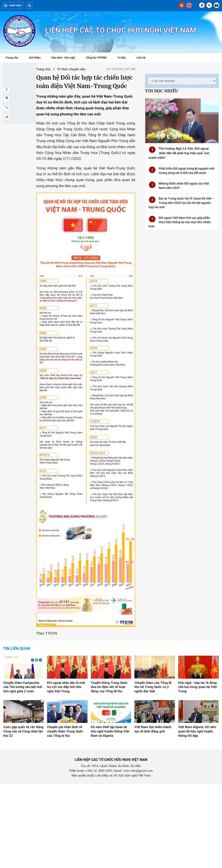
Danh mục (13, 6)
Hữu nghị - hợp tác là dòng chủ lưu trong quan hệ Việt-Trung (198, 771)
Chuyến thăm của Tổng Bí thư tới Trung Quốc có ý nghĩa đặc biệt (153, 771)
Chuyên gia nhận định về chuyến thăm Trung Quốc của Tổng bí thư (65, 815)
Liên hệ (141, 58)
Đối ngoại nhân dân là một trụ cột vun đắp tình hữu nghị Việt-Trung (66, 771)
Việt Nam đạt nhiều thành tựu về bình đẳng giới (153, 813)
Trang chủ (12, 58)
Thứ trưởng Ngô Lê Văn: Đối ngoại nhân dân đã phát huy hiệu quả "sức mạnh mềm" (179, 153)
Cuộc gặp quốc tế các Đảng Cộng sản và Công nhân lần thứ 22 (23, 815)
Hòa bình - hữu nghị (63, 58)
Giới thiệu (35, 58)
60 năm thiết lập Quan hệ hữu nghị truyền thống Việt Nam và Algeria (110, 815)
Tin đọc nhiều (162, 91)
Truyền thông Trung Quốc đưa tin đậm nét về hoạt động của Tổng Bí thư (109, 771)
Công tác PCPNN (96, 58)
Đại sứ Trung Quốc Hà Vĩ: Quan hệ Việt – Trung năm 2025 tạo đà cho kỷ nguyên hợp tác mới (181, 203)
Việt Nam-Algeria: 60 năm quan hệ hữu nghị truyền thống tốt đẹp (197, 815)
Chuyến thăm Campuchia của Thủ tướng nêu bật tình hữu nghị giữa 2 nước (23, 771)
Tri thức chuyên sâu (48, 69)
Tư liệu (124, 58)
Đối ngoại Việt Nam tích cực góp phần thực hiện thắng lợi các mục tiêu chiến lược (180, 222)
